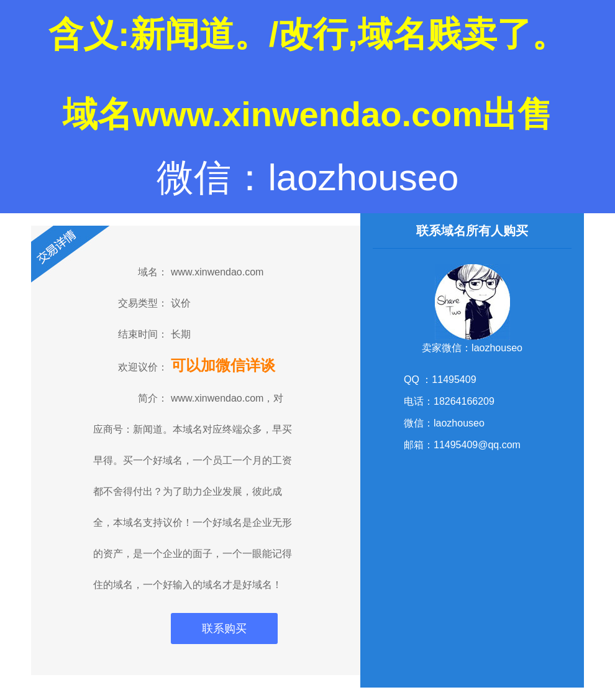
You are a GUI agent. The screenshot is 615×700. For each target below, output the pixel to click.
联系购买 (224, 629)
